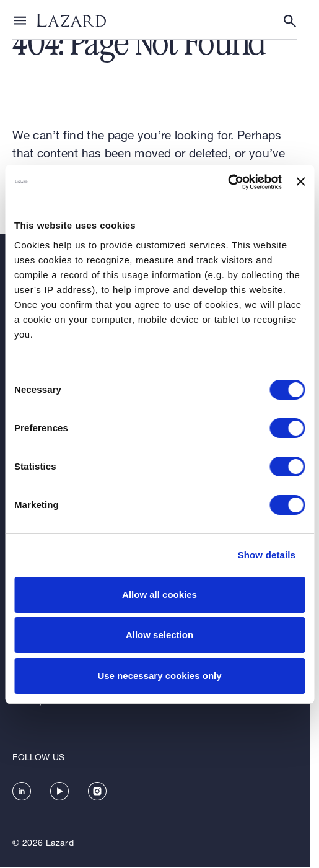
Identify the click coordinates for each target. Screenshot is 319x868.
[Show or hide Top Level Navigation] (20, 20)
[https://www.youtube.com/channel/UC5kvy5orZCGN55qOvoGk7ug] (59, 791)
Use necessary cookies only (159, 676)
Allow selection (159, 635)
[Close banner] (300, 182)
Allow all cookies (159, 594)
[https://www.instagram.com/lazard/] (97, 791)
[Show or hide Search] (290, 21)
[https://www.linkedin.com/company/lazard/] (22, 791)
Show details (267, 555)
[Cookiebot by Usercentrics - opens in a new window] (228, 182)
